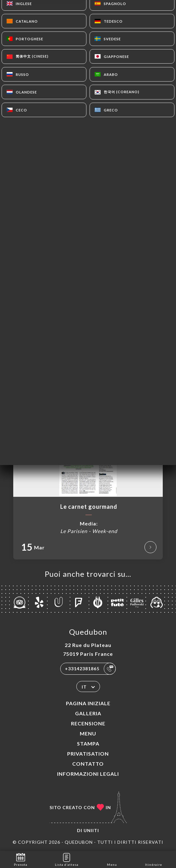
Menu (88, 733)
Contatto (88, 764)
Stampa (88, 743)
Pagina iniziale (88, 703)
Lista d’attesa (67, 859)
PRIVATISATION (88, 754)
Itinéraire (154, 859)
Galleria (88, 713)
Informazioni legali (88, 774)
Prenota (21, 859)
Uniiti (91, 830)
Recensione (88, 723)
